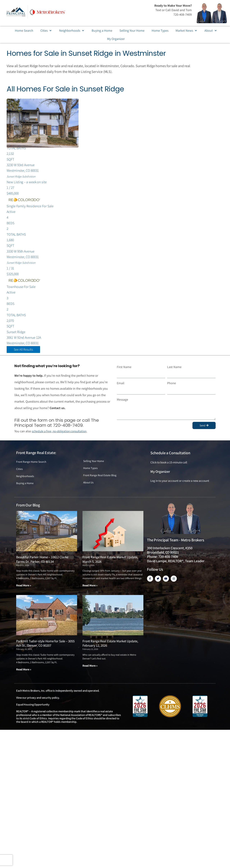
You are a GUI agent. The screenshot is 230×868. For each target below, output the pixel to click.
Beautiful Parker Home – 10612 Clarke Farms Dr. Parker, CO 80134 (42, 565)
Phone (172, 388)
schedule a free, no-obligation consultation (61, 436)
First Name (124, 372)
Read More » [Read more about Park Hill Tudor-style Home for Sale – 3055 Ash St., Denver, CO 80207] (24, 676)
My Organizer (160, 477)
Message (122, 404)
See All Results (23, 355)
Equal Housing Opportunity (33, 711)
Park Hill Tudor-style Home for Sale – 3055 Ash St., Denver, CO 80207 (45, 649)
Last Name (174, 372)
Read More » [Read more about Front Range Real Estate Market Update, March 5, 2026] (90, 591)
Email (121, 388)
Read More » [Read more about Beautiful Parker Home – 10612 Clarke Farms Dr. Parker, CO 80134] (24, 591)
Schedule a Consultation (170, 458)
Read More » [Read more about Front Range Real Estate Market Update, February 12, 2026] (90, 672)
